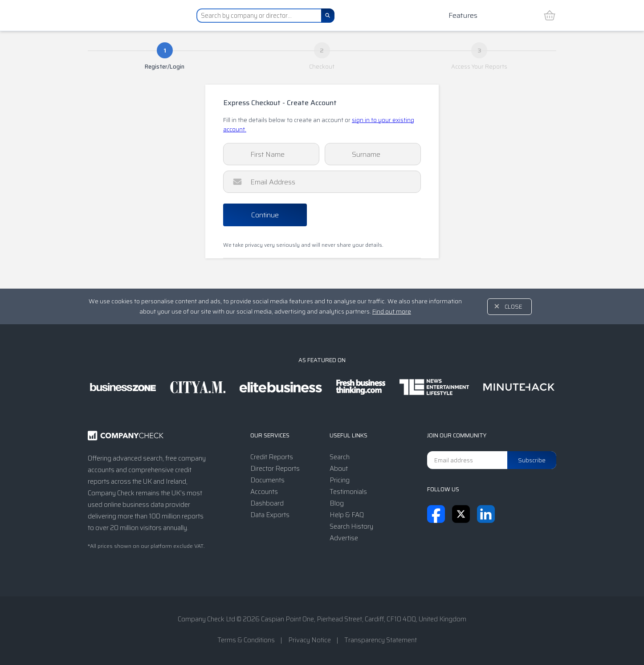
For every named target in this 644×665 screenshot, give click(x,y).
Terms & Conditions (246, 640)
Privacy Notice (310, 640)
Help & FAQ (347, 515)
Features (463, 15)
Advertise (344, 538)
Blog (337, 503)
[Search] (328, 16)
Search (340, 457)
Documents (267, 480)
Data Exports (270, 515)
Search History (351, 526)
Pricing (340, 480)
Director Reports (275, 469)
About (339, 469)
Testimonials (348, 492)
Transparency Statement (381, 640)
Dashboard (267, 503)
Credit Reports (272, 457)
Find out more (392, 311)
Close (514, 307)
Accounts (264, 492)
